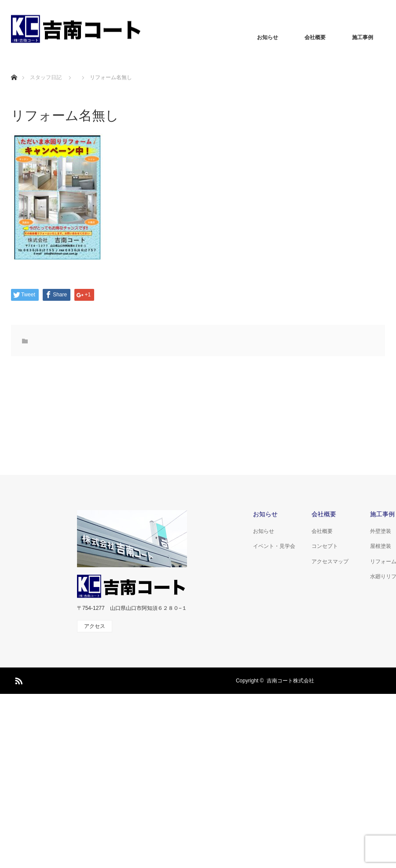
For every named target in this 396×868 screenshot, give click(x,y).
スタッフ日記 (46, 77)
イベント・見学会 (274, 546)
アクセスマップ (330, 562)
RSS (18, 679)
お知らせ (268, 37)
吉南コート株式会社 (290, 681)
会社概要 (315, 37)
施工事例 (363, 37)
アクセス (95, 626)
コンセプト (325, 546)
